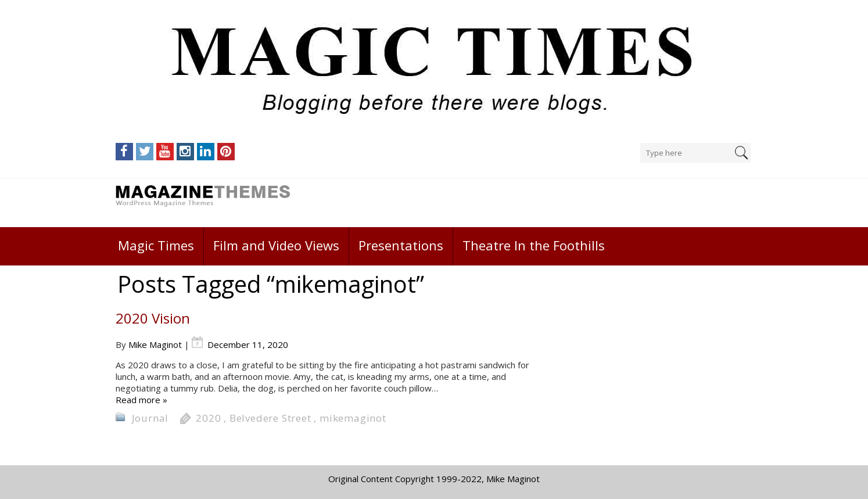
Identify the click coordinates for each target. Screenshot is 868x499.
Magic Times (156, 245)
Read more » (141, 400)
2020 (208, 418)
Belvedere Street (270, 418)
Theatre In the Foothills (534, 245)
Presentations (401, 245)
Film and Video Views (276, 245)
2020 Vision (153, 318)
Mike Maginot (155, 344)
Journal (150, 418)
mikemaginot (353, 418)
